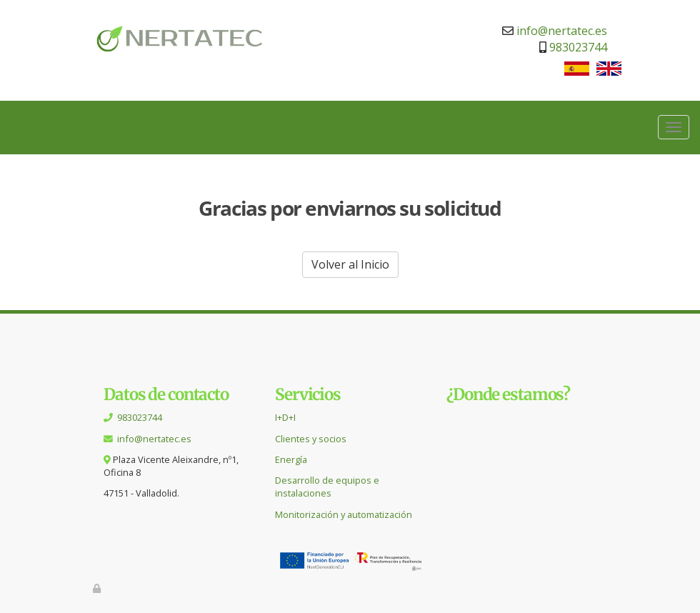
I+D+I (285, 417)
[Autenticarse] (98, 588)
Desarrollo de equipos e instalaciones (327, 487)
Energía (291, 459)
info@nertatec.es (562, 31)
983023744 (578, 47)
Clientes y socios (311, 439)
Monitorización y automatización (344, 514)
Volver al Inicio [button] (350, 264)
